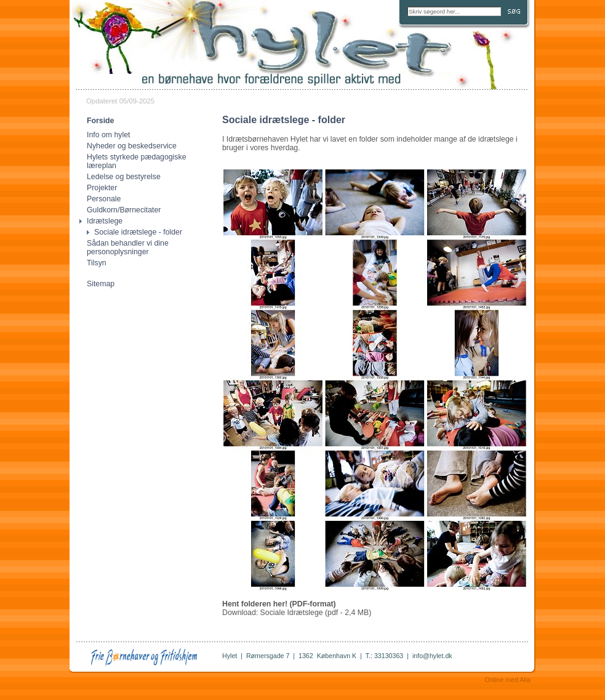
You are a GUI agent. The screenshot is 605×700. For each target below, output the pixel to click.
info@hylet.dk (432, 656)
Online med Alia (507, 680)
